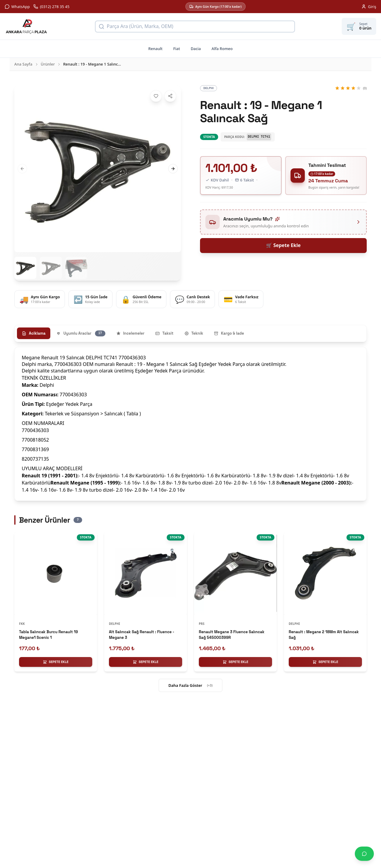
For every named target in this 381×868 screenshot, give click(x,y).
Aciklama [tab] (34, 333)
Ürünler (48, 64)
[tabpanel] (190, 424)
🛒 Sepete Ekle (283, 245)
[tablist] (190, 333)
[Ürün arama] (195, 27)
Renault (155, 49)
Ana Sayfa (23, 64)
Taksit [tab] (164, 333)
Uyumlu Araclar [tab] (81, 333)
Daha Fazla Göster (190, 686)
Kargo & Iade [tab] (229, 333)
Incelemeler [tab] (130, 333)
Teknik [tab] (194, 333)
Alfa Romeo (222, 49)
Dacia (196, 49)
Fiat (177, 49)
